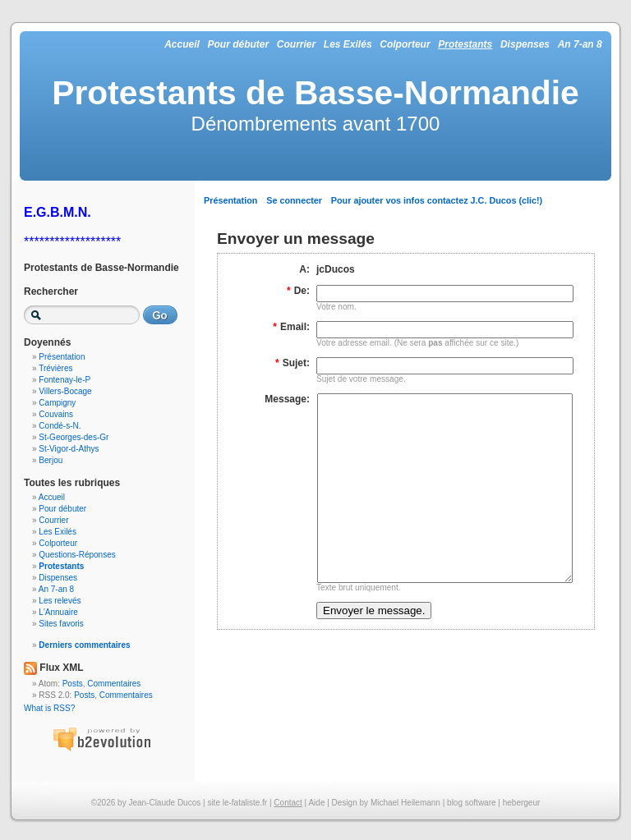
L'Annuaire (58, 612)
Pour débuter (238, 44)
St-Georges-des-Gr (74, 437)
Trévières (55, 368)
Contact (288, 803)
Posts (73, 684)
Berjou (51, 460)
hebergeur (522, 803)
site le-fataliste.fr (237, 803)
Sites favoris (61, 624)
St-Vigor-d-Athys (69, 449)
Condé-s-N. (60, 426)
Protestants (465, 44)
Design (345, 803)
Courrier (296, 44)
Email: (291, 327)
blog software (471, 803)
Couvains (56, 414)
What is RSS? (49, 708)
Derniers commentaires (84, 645)
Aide (316, 803)
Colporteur (405, 44)
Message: (287, 399)
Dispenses (525, 44)
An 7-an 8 (580, 44)
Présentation (230, 200)
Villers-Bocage (65, 391)
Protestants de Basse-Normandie (315, 93)
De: (298, 291)
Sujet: (292, 363)
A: (304, 269)
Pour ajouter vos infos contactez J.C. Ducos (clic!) (437, 200)
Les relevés (60, 601)
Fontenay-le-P (64, 380)
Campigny (57, 403)
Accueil (182, 44)
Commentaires (114, 684)
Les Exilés (348, 44)
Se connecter (294, 200)
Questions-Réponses (77, 555)
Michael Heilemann (405, 803)
